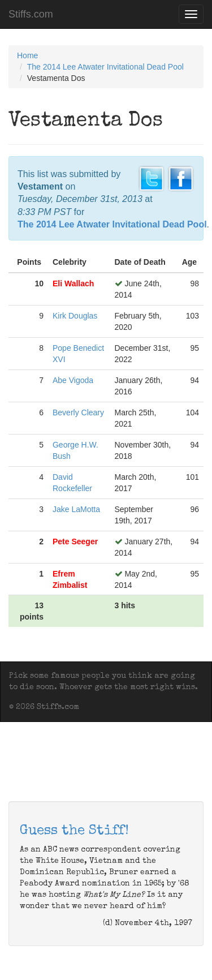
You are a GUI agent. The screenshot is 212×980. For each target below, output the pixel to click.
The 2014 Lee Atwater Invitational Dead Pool (105, 67)
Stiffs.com (31, 14)
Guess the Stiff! (74, 831)
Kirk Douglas (75, 316)
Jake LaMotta (76, 509)
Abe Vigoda (73, 380)
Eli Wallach (73, 283)
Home (27, 55)
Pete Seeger (75, 541)
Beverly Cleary (78, 412)
